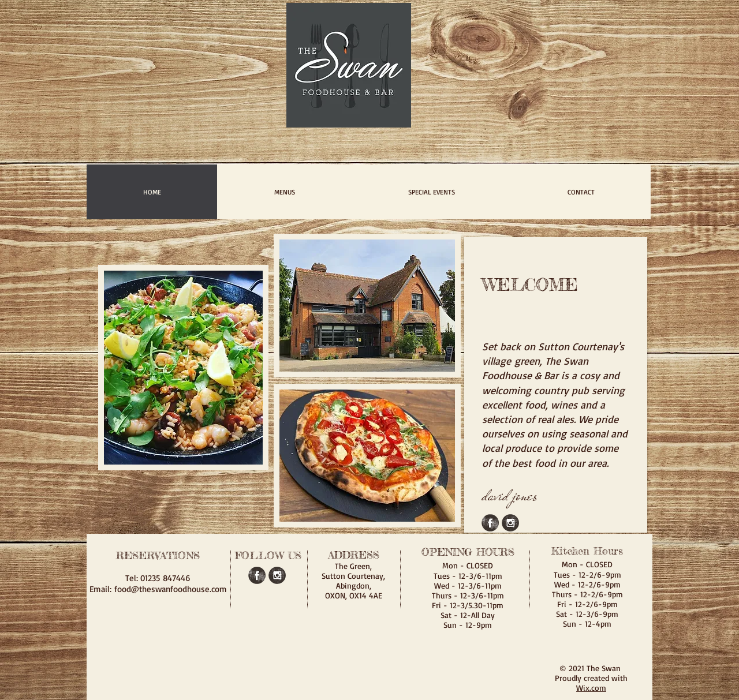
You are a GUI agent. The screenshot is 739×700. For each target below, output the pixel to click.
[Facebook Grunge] (490, 523)
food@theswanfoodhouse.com (171, 589)
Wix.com (591, 688)
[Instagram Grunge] (510, 523)
